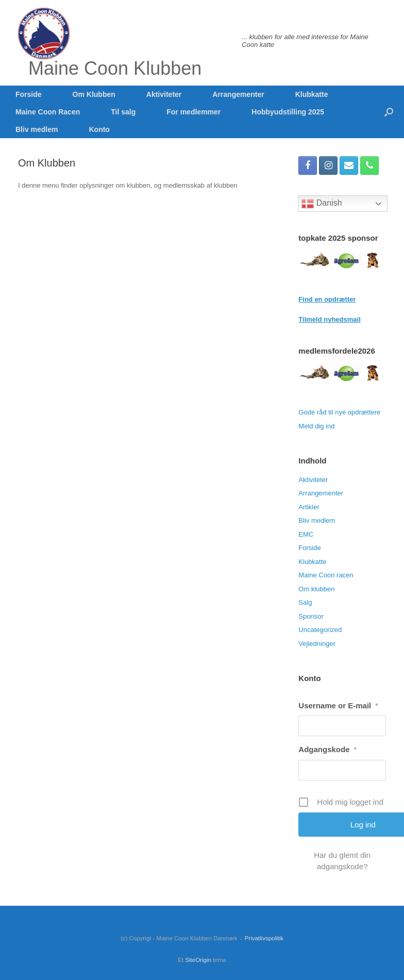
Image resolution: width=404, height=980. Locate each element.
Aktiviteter (164, 94)
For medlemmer (193, 112)
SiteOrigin (198, 960)
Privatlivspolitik (264, 938)
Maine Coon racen (326, 575)
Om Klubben (94, 94)
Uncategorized (320, 630)
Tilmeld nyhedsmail (329, 319)
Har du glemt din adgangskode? (342, 861)
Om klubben (316, 589)
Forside (29, 94)
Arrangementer (238, 94)
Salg (305, 602)
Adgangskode (327, 749)
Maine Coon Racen (48, 112)
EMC (306, 534)
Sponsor (311, 616)
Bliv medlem (37, 129)
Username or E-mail (338, 705)
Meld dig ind (316, 426)
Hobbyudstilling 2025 (288, 112)
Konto (99, 129)
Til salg (123, 112)
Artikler (309, 507)
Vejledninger (317, 644)
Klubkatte (312, 94)
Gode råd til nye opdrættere (339, 412)
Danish (322, 204)
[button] (389, 112)
